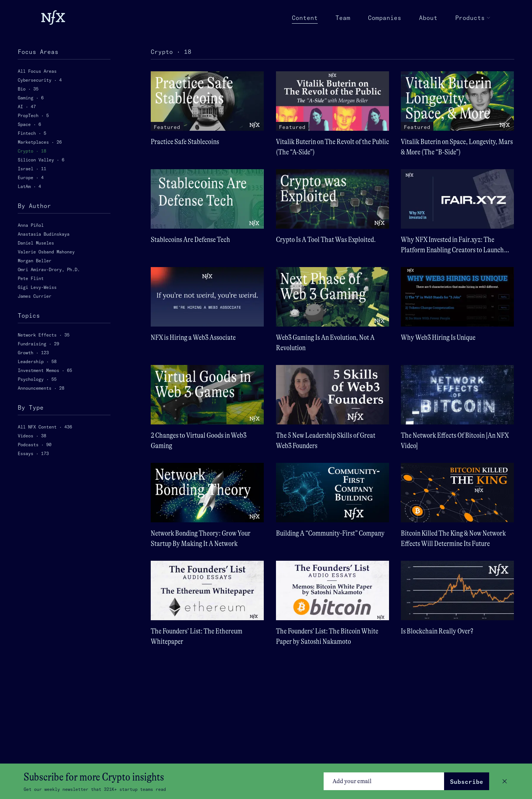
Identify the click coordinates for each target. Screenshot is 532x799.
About (428, 18)
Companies (385, 18)
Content (305, 18)
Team (343, 18)
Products (473, 18)
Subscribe (467, 782)
